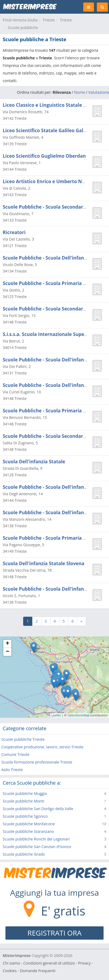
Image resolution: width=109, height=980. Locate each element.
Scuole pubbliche (23, 28)
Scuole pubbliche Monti (24, 801)
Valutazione (99, 92)
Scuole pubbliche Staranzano (28, 831)
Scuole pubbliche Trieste (23, 739)
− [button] (7, 652)
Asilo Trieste (12, 770)
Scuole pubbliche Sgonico (25, 816)
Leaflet (56, 715)
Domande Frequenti (38, 971)
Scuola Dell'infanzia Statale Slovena (43, 563)
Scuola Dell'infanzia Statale (34, 462)
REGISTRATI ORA (54, 933)
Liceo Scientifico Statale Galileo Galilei (46, 130)
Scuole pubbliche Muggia (25, 793)
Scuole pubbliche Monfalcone (29, 824)
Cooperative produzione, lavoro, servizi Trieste (42, 747)
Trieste (49, 20)
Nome (80, 92)
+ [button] (7, 644)
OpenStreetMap (79, 715)
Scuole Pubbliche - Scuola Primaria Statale (51, 283)
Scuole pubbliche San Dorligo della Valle (38, 809)
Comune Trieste (15, 754)
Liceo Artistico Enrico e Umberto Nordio (48, 181)
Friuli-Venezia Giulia (20, 20)
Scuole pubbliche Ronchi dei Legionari (36, 839)
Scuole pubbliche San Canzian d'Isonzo (37, 847)
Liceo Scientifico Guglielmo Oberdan (44, 156)
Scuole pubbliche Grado (24, 854)
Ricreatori (14, 232)
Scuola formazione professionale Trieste (37, 762)
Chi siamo (11, 963)
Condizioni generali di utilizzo (49, 963)
